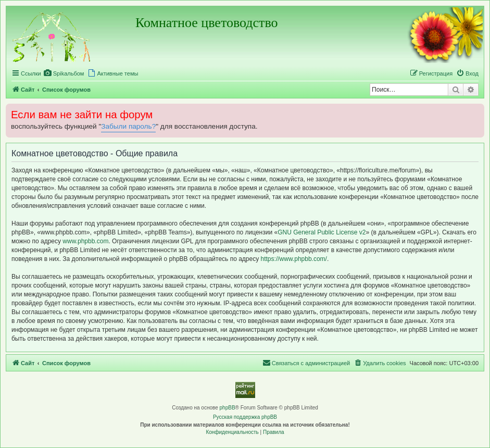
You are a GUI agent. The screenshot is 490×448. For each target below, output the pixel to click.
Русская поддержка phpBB (245, 417)
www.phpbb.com (85, 241)
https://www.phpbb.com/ (294, 259)
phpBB (228, 408)
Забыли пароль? (128, 126)
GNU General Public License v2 (322, 232)
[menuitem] (64, 73)
